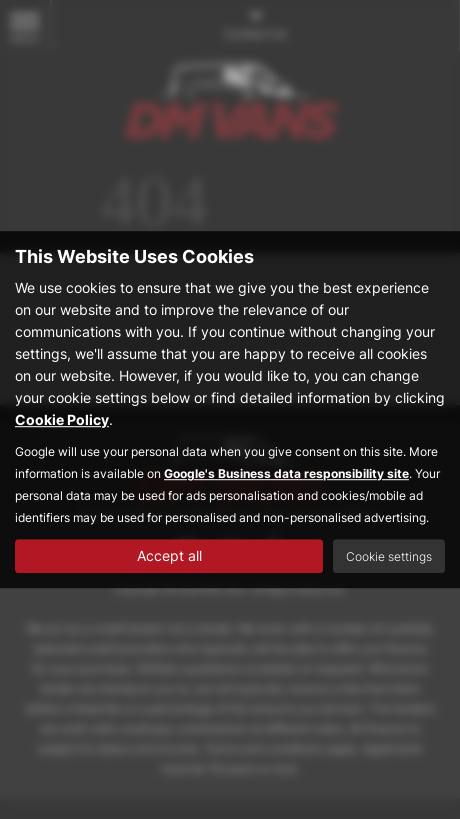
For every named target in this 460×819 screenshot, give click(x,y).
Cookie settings (389, 556)
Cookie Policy (62, 419)
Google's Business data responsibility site (286, 473)
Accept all (169, 555)
